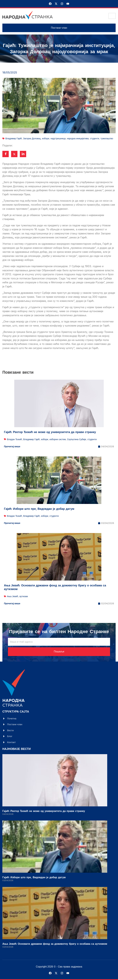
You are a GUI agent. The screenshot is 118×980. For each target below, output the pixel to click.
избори (46, 138)
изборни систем (58, 439)
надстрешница (58, 138)
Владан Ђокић (15, 439)
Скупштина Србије (77, 439)
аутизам (24, 596)
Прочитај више (12, 446)
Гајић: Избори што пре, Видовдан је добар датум (39, 509)
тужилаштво (107, 138)
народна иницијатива (78, 138)
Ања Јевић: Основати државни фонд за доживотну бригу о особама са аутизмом (55, 587)
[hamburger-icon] (112, 16)
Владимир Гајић (14, 138)
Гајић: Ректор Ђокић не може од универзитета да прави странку (50, 432)
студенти (95, 138)
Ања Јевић (13, 596)
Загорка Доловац (32, 138)
